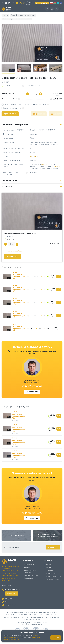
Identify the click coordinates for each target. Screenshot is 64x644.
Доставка (49, 567)
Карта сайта (29, 578)
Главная (5, 15)
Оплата (48, 565)
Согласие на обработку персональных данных (10, 574)
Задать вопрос (53, 547)
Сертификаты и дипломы (30, 571)
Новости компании (16, 535)
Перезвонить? (42, 3)
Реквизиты (49, 570)
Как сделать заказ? (52, 579)
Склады (27, 567)
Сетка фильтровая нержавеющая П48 (18, 441)
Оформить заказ (10, 114)
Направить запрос (52, 573)
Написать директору (53, 576)
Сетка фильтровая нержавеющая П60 (18, 276)
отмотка (44, 164)
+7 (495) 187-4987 (8, 3)
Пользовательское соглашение (8, 579)
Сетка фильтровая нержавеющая (23, 15)
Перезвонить (32, 392)
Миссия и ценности (32, 575)
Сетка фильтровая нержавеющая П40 (18, 302)
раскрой (57, 167)
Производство (30, 565)
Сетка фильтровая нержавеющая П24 (18, 454)
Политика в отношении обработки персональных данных (10, 569)
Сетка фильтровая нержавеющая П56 (18, 415)
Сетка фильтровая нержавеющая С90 (18, 328)
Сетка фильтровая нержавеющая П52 (18, 289)
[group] (32, 43)
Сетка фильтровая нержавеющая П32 (18, 315)
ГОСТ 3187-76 (35, 156)
